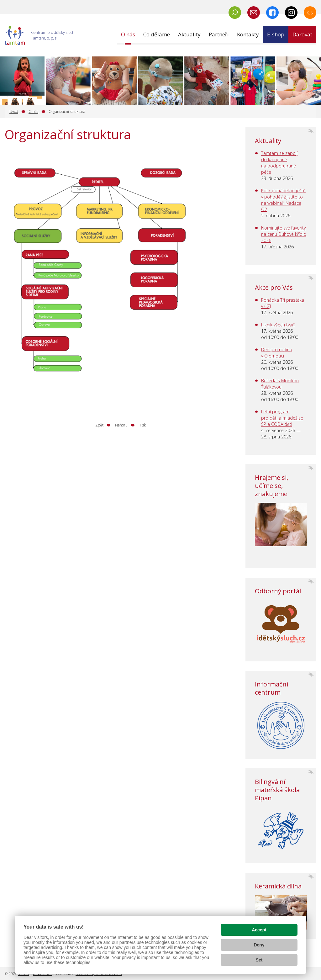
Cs (310, 13)
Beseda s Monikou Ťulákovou (280, 384)
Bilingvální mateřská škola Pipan (277, 790)
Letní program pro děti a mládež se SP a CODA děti (282, 418)
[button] (128, 34)
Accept (259, 930)
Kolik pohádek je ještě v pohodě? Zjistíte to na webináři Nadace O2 (283, 200)
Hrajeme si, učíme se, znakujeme (271, 486)
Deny (259, 945)
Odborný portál (278, 591)
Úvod (14, 111)
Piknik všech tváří (278, 325)
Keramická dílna (278, 886)
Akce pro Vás (274, 287)
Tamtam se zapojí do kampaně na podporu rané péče (279, 163)
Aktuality (268, 141)
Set (259, 960)
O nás (33, 111)
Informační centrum (271, 688)
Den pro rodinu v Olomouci (277, 353)
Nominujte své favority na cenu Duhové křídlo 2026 (284, 234)
